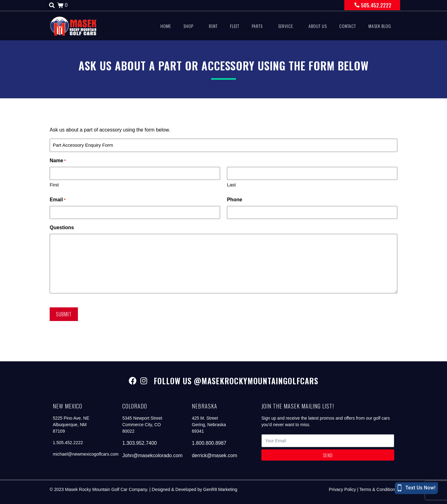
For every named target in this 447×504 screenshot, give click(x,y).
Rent (213, 26)
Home (166, 26)
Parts (257, 26)
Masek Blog (380, 26)
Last (231, 185)
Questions (62, 227)
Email (58, 200)
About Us (318, 26)
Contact (348, 26)
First (54, 185)
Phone (235, 200)
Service (286, 26)
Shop (188, 26)
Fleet (235, 26)
